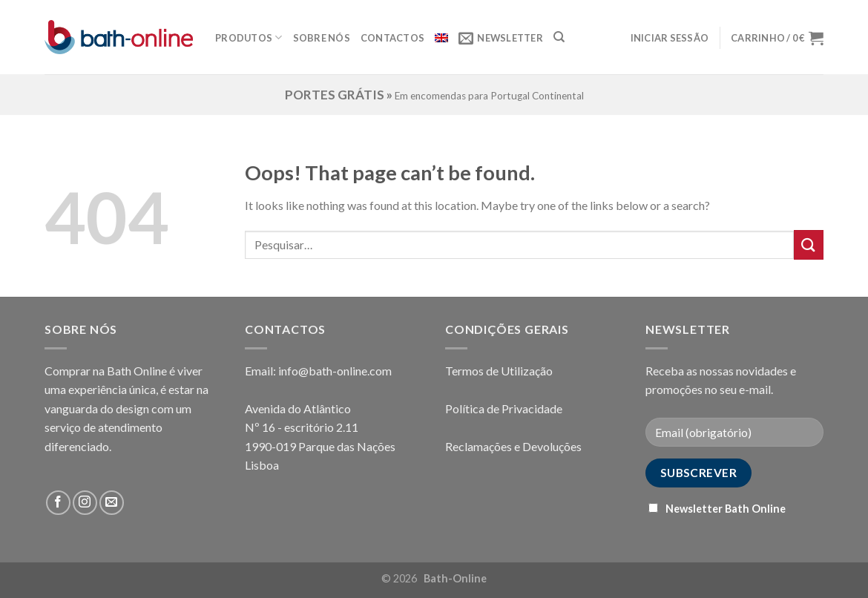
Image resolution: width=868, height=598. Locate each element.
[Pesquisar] (559, 37)
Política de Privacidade (504, 408)
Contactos (392, 38)
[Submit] (809, 244)
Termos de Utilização (499, 371)
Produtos (249, 37)
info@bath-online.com (335, 371)
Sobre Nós (322, 38)
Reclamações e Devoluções (513, 446)
